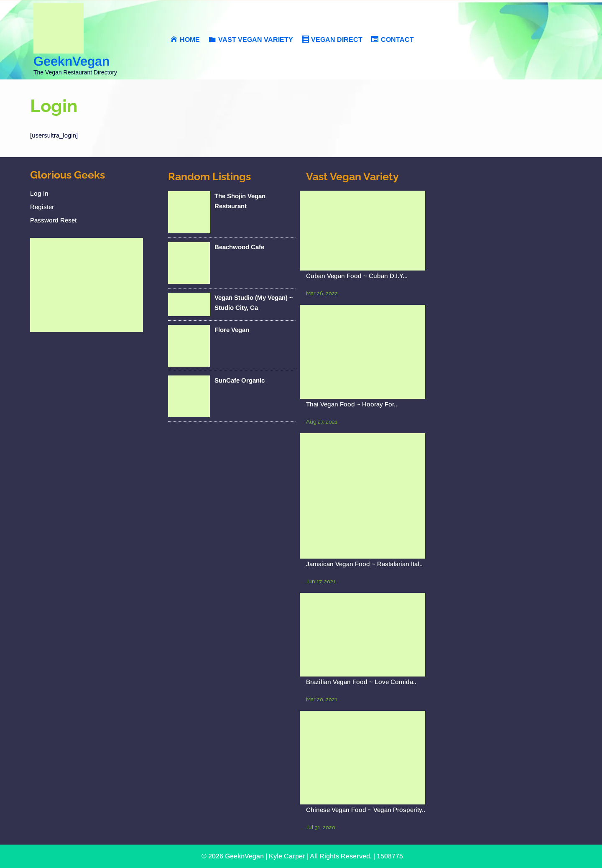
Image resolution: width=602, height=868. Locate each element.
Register (42, 207)
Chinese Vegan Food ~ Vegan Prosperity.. (366, 810)
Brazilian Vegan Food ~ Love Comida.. (361, 682)
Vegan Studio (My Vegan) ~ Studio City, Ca (254, 303)
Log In (39, 193)
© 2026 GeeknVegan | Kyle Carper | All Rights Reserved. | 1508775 (302, 856)
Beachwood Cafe (239, 247)
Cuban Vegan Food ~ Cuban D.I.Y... (357, 276)
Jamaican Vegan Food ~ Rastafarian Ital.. (364, 564)
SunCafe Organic (240, 380)
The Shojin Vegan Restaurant (240, 201)
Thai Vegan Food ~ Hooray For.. (352, 404)
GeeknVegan (71, 61)
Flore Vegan (232, 330)
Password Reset (53, 220)
